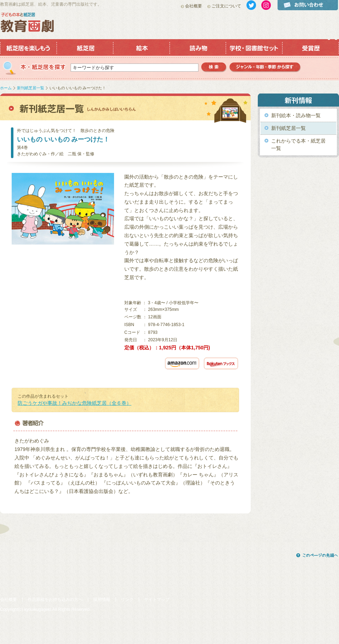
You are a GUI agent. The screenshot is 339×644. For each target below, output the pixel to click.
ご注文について (226, 6)
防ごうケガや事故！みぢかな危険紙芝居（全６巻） (75, 403)
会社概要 (194, 6)
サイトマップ (157, 600)
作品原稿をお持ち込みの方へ (55, 600)
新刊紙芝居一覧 (31, 88)
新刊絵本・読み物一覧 (296, 115)
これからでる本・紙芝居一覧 (298, 145)
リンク (127, 600)
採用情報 (102, 600)
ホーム (6, 88)
